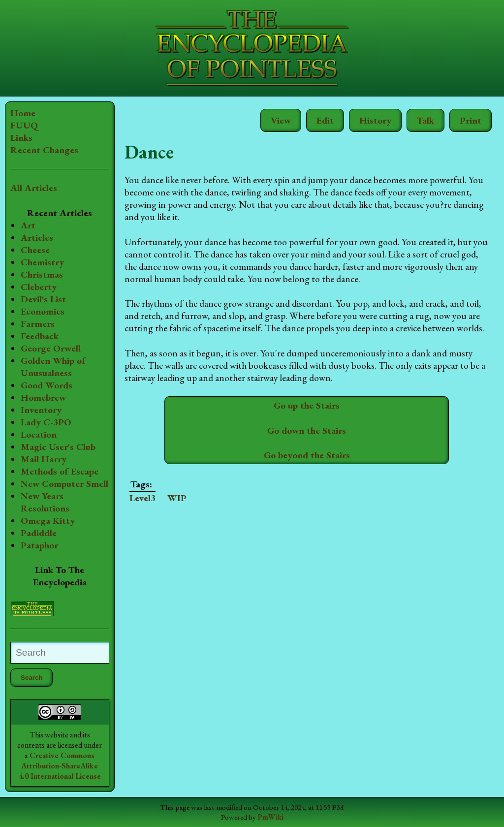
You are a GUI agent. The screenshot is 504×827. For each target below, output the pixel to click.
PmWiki (270, 817)
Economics (43, 311)
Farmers (38, 324)
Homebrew (43, 398)
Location (39, 434)
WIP (177, 498)
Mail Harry (44, 459)
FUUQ (24, 125)
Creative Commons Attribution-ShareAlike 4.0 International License (60, 766)
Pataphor (39, 545)
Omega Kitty (48, 521)
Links (21, 138)
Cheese (35, 250)
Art (28, 225)
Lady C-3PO (46, 422)
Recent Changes (44, 150)
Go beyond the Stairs (307, 455)
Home (23, 113)
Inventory (41, 410)
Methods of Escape (60, 471)
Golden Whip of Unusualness (53, 367)
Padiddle (39, 533)
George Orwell (51, 348)
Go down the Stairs (307, 430)
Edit (325, 120)
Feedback (40, 336)
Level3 (142, 498)
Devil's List (43, 299)
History (375, 120)
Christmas (42, 274)
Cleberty (39, 287)
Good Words (47, 385)
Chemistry (42, 262)
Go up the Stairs (307, 405)
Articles (37, 238)
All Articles (34, 188)
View (281, 120)
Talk (425, 120)
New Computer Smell (64, 484)
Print (471, 120)
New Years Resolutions (45, 502)
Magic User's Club (58, 447)
